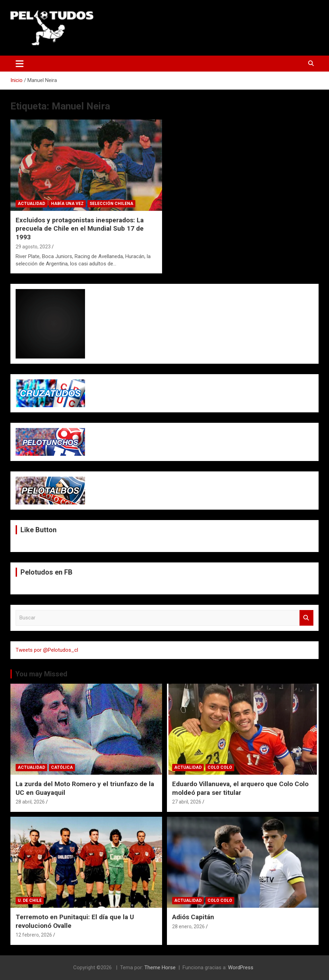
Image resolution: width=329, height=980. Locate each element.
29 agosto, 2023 (33, 247)
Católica (62, 767)
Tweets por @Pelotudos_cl (47, 650)
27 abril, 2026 (187, 802)
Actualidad (31, 204)
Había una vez (67, 204)
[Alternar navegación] (20, 64)
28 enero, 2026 (188, 927)
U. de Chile (30, 900)
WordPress (241, 967)
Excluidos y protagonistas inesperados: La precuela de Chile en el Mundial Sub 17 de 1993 (80, 229)
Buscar (306, 618)
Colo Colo (220, 767)
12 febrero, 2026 (34, 935)
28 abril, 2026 (30, 802)
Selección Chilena (111, 204)
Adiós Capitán (193, 917)
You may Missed (41, 674)
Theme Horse (160, 967)
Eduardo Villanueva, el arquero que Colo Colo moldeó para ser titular (240, 788)
